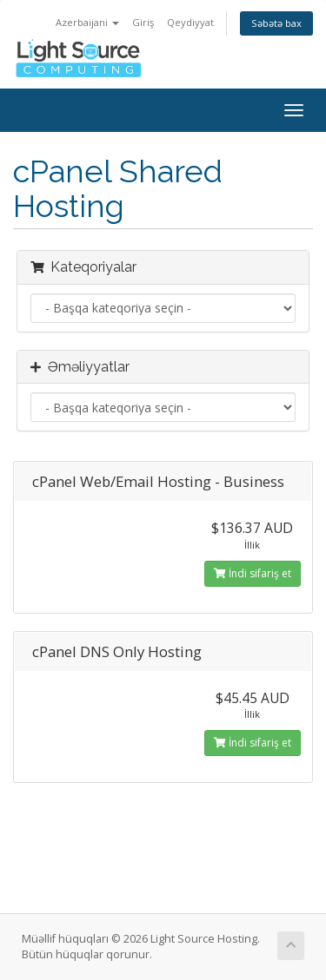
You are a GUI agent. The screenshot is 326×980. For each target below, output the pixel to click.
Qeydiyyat (190, 22)
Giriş (143, 22)
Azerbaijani (87, 22)
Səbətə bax (276, 23)
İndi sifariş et (253, 573)
